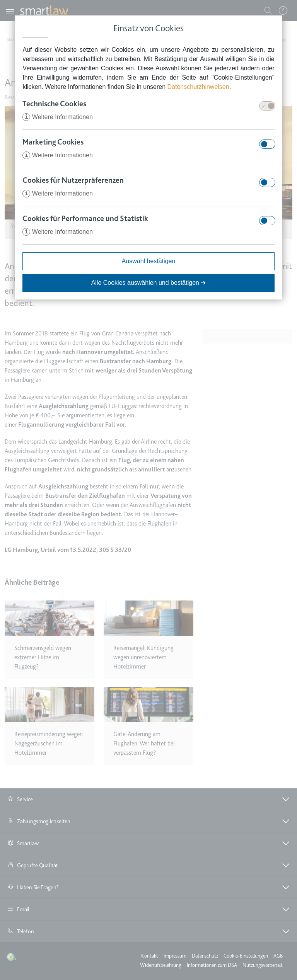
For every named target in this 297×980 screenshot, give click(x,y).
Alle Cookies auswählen (149, 283)
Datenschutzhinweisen (198, 87)
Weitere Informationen (58, 117)
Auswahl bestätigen (149, 261)
